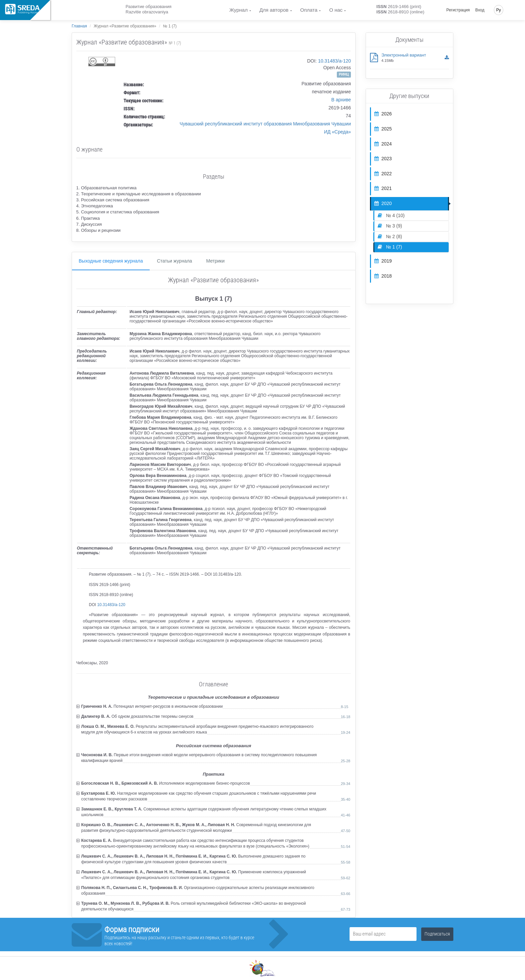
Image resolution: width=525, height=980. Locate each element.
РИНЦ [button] (344, 74)
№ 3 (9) (390, 226)
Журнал (239, 10)
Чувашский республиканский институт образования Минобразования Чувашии (265, 124)
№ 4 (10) (391, 215)
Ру (499, 10)
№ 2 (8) (390, 236)
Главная (79, 26)
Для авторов (274, 10)
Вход (480, 10)
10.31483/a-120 (334, 61)
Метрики (215, 261)
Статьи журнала (175, 261)
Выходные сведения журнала (111, 261)
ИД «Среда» (337, 132)
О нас (336, 10)
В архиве (341, 100)
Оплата (309, 10)
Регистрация (458, 10)
